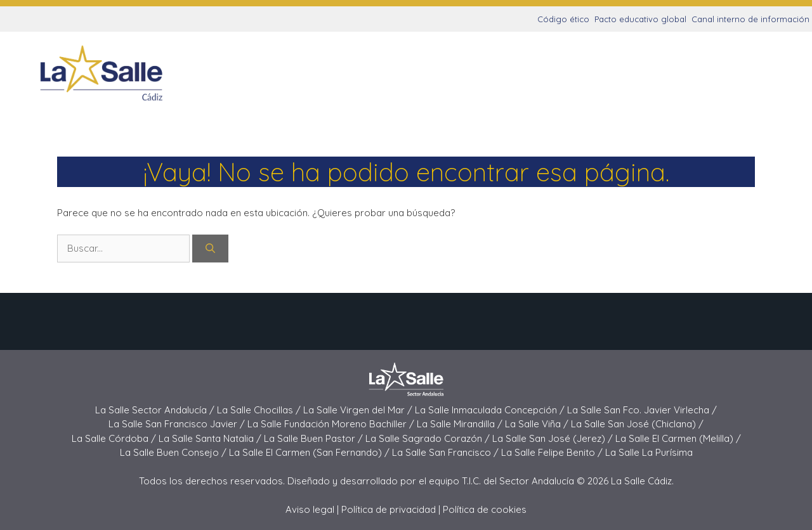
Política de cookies (485, 509)
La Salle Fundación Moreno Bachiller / (332, 424)
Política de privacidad (389, 509)
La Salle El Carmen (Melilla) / (678, 438)
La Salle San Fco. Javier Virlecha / (642, 410)
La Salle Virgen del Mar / (359, 410)
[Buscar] (210, 249)
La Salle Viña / (538, 424)
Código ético (563, 19)
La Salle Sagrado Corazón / (429, 438)
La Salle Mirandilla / (461, 424)
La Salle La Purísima (649, 452)
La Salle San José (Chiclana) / (637, 424)
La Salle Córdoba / (115, 438)
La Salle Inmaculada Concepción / (491, 410)
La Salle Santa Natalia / (211, 438)
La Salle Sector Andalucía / (156, 410)
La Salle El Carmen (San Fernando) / (311, 452)
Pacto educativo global (640, 19)
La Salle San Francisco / (447, 452)
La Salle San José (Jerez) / (554, 438)
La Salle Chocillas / (260, 410)
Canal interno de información (750, 19)
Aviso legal (310, 509)
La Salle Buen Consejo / (174, 452)
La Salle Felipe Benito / (553, 452)
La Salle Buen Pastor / (315, 438)
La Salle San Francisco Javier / (178, 424)
